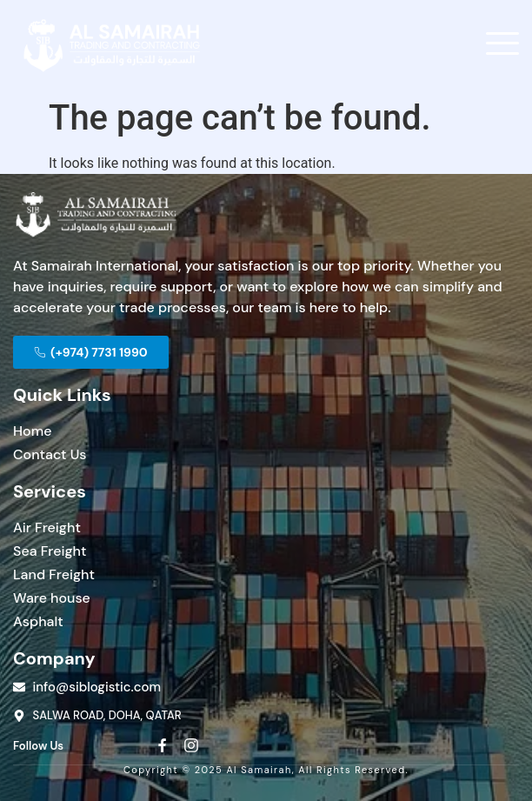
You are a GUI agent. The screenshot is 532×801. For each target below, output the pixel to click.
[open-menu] (502, 45)
